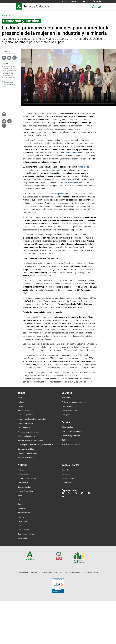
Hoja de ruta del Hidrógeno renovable (70, 183)
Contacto (65, 1)
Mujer (4, 67)
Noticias (5, 15)
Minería (13, 67)
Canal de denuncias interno (53, 572)
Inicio (40, 6)
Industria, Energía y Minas (47, 113)
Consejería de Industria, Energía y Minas (8, 84)
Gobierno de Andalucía (8, 77)
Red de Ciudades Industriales (70, 153)
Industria (8, 67)
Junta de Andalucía (20, 6)
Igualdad (4, 69)
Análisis (4, 70)
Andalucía (14, 74)
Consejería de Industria (9, 72)
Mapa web (74, 1)
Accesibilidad (23, 572)
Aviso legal (35, 572)
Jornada (14, 69)
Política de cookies (73, 572)
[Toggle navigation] (100, 7)
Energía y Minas (6, 74)
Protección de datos (91, 572)
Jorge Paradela (11, 70)
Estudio (9, 69)
